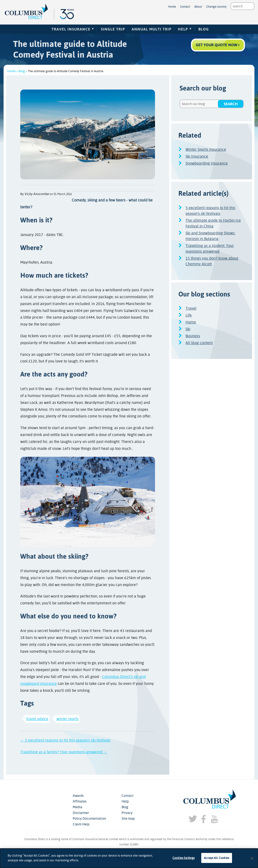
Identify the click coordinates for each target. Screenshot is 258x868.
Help (183, 29)
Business (193, 336)
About (198, 7)
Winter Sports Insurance (206, 149)
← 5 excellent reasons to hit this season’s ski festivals (65, 740)
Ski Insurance (197, 156)
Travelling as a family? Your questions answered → (64, 752)
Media (77, 807)
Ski (188, 329)
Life (189, 315)
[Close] (252, 861)
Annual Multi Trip (152, 29)
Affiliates (80, 801)
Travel (191, 308)
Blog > (23, 71)
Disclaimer (81, 813)
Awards (78, 796)
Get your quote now (217, 45)
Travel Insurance (71, 29)
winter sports (67, 719)
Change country (216, 7)
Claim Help (81, 824)
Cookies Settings (183, 860)
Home (172, 7)
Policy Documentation (89, 818)
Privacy (127, 813)
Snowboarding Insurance (207, 163)
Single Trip (113, 29)
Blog (204, 29)
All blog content (199, 343)
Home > (13, 71)
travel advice (37, 719)
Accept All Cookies (217, 860)
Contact (185, 7)
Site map (128, 818)
